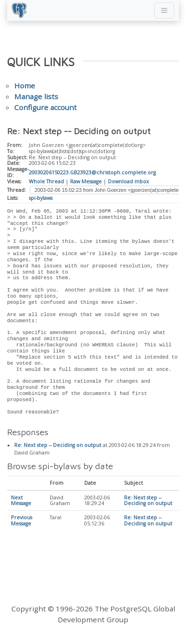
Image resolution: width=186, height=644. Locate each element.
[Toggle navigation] (164, 10)
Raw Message (86, 181)
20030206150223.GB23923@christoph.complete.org (92, 172)
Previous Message (22, 521)
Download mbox (128, 181)
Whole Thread (46, 181)
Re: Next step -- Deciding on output (58, 446)
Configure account (45, 107)
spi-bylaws (41, 198)
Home (25, 86)
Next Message (21, 501)
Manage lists (36, 96)
